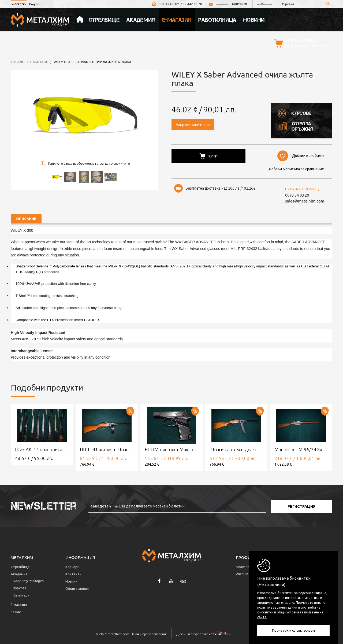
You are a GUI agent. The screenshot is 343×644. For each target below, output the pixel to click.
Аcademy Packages (29, 580)
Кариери (72, 566)
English (34, 4)
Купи (214, 155)
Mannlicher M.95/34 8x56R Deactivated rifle (301, 449)
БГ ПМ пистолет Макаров (171, 449)
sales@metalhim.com (188, 4)
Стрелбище (104, 19)
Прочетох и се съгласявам (293, 630)
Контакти (221, 4)
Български (19, 4)
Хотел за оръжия (295, 125)
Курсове (294, 112)
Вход (243, 4)
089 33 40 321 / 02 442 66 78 (138, 4)
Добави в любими (307, 154)
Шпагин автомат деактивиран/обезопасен (236, 449)
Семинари (21, 594)
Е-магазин (177, 19)
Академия (141, 19)
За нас (16, 611)
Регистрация (261, 4)
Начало (80, 19)
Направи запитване (193, 124)
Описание (26, 218)
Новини (254, 19)
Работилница (217, 19)
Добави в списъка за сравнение (295, 168)
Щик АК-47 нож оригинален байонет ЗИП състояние (42, 449)
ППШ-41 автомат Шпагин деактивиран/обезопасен (107, 449)
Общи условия (77, 588)
